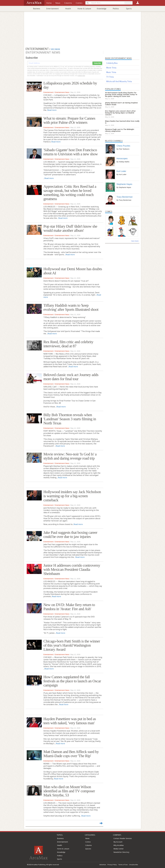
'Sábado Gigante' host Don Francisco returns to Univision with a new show (71, 152)
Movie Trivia (111, 68)
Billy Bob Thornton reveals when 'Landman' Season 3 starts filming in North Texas (70, 419)
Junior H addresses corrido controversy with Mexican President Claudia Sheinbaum (72, 569)
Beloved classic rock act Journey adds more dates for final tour (71, 377)
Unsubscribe (134, 865)
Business (37, 9)
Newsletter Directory (121, 852)
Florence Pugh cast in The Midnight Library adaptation (120, 130)
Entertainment (52, 9)
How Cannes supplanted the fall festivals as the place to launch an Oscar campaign (72, 681)
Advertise (103, 865)
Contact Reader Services (123, 838)
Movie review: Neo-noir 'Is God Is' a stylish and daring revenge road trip (70, 456)
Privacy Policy (112, 865)
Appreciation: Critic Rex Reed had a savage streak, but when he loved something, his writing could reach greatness (70, 193)
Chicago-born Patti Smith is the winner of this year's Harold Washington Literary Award (72, 645)
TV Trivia (110, 77)
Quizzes (88, 849)
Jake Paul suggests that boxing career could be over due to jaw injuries (70, 535)
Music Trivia (111, 72)
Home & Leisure (84, 9)
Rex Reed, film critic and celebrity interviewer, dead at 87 (68, 344)
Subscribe (97, 63)
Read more (52, 110)
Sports (129, 9)
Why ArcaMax (119, 845)
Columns (89, 845)
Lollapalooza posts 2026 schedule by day (70, 85)
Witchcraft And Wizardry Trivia (119, 81)
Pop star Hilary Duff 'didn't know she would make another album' (70, 228)
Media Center (118, 849)
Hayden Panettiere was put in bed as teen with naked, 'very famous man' (70, 721)
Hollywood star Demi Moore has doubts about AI (73, 271)
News (87, 838)
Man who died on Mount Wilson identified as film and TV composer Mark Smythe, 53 (69, 791)
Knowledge (102, 9)
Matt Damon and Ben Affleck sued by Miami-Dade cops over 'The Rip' (71, 754)
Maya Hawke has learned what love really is (122, 122)
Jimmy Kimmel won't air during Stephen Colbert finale (121, 104)
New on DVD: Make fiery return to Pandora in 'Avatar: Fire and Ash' (69, 607)
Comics (88, 842)
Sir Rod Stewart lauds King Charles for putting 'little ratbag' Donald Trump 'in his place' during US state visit (121, 94)
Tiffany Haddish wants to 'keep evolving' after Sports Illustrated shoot (71, 307)
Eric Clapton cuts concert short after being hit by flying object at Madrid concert (120, 113)
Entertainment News (62, 92)
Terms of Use (123, 865)
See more (135, 241)
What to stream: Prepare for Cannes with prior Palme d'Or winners (69, 120)
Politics (116, 9)
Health (68, 9)
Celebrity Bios (112, 63)
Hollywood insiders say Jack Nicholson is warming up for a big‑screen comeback (72, 496)
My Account (118, 842)
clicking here (82, 76)
